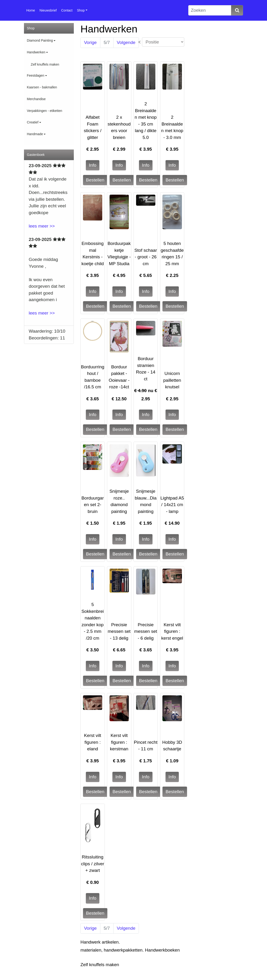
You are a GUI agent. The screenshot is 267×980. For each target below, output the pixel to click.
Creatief (33, 122)
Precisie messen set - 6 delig (146, 631)
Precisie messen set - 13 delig (119, 631)
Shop (81, 10)
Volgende (126, 42)
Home (31, 10)
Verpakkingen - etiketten (44, 111)
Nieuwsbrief (48, 10)
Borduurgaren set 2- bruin (92, 505)
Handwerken (36, 52)
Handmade (35, 134)
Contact (67, 10)
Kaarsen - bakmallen (42, 87)
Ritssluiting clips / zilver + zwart (93, 864)
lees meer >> (42, 226)
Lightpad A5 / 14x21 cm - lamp (172, 505)
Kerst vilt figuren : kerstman (119, 742)
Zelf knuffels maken (45, 64)
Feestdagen (35, 75)
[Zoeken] (210, 10)
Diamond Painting (40, 40)
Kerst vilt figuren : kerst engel (172, 631)
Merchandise (36, 99)
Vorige (90, 42)
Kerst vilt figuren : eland (93, 742)
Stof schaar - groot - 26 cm (146, 257)
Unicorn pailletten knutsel (172, 380)
